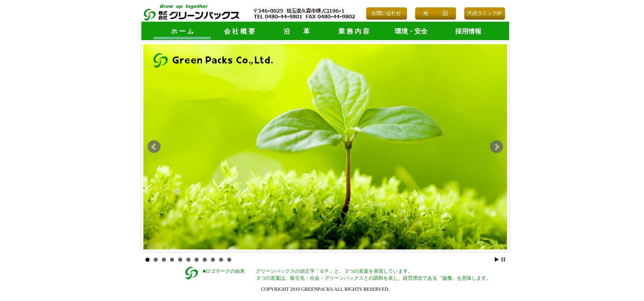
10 (221, 260)
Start (497, 259)
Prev (154, 147)
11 (229, 260)
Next (496, 147)
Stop (503, 259)
